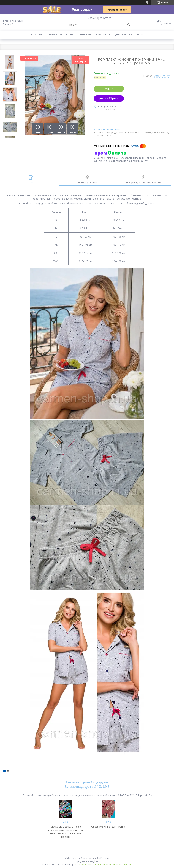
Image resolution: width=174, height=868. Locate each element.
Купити (109, 89)
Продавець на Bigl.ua (87, 861)
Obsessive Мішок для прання (108, 827)
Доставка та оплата (129, 35)
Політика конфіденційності (117, 865)
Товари (54, 35)
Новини (86, 35)
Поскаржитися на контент (87, 865)
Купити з (109, 98)
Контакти (103, 35)
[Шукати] (129, 25)
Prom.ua (105, 858)
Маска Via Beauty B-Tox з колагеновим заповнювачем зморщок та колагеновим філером (66, 832)
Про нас (70, 35)
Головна (37, 35)
